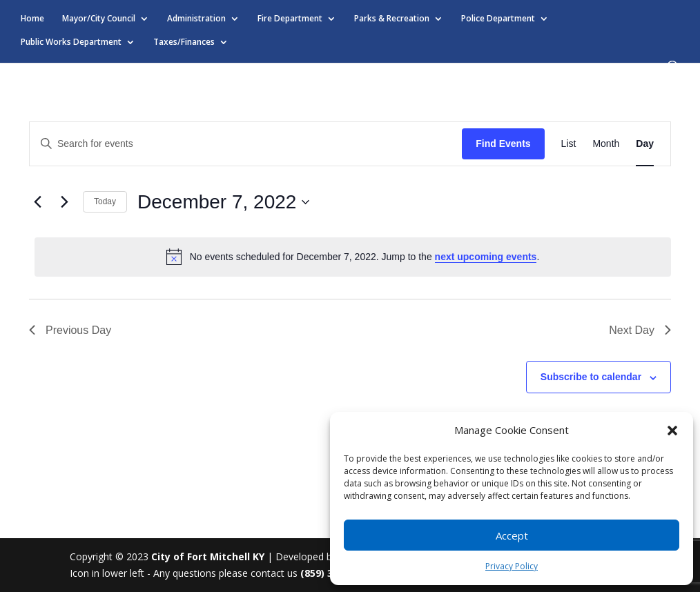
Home (32, 19)
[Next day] (64, 202)
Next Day (640, 330)
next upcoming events (486, 257)
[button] (672, 431)
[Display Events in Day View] (645, 144)
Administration (196, 19)
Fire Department (290, 19)
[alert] (353, 257)
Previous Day (70, 330)
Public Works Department (71, 42)
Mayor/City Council (99, 19)
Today (105, 201)
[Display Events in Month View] (606, 144)
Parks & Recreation (392, 19)
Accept (512, 535)
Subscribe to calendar (591, 377)
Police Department (498, 19)
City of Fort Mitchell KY (208, 556)
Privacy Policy (512, 566)
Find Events (503, 144)
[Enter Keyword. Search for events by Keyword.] (246, 144)
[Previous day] (37, 202)
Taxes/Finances (184, 42)
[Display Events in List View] (569, 144)
